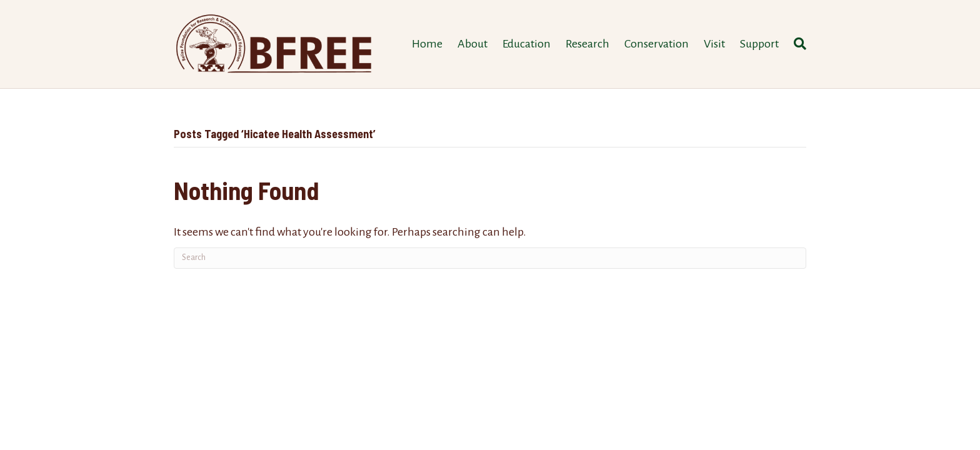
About (472, 44)
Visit (714, 44)
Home (427, 44)
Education (527, 44)
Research (587, 44)
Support (759, 44)
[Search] (796, 44)
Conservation (657, 44)
